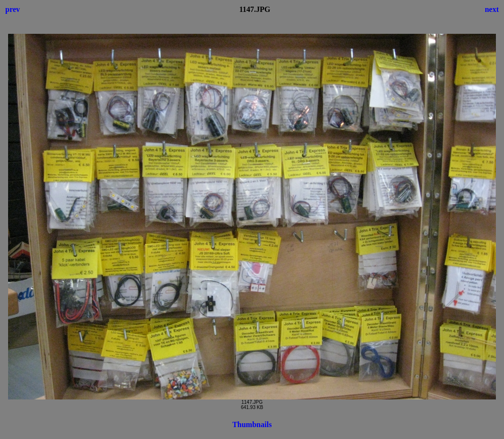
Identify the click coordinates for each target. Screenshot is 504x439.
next (492, 9)
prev (13, 9)
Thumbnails (252, 424)
